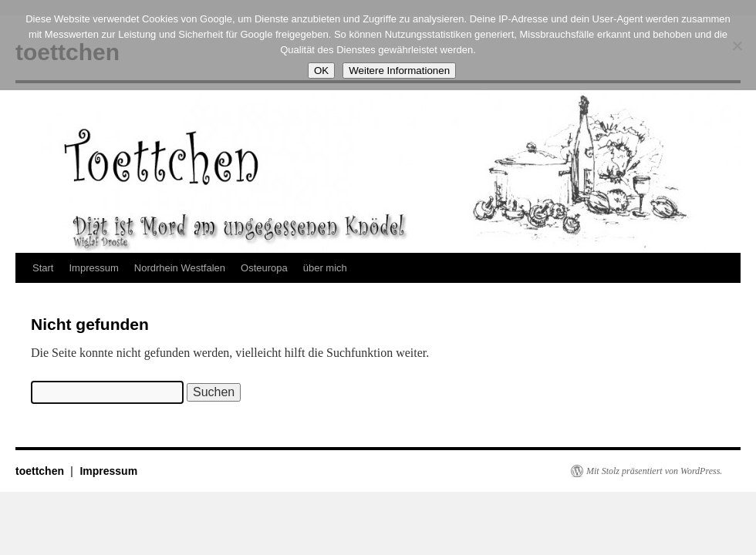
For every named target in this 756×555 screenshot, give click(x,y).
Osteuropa (264, 268)
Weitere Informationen (399, 71)
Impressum (93, 268)
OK (321, 71)
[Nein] (737, 45)
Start (43, 268)
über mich (325, 268)
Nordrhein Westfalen (180, 268)
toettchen (41, 471)
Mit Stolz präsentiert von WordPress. (654, 471)
